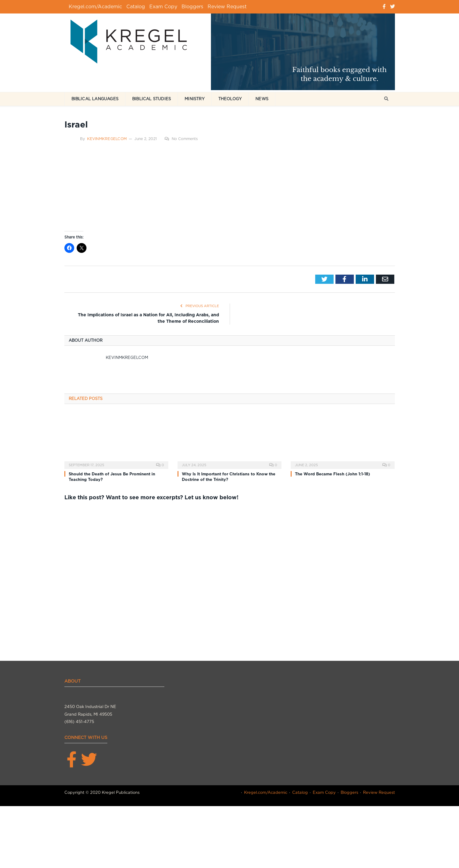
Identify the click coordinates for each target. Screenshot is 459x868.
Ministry (195, 99)
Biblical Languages (95, 99)
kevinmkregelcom (107, 139)
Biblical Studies (151, 99)
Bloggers (192, 7)
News (262, 99)
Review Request (227, 7)
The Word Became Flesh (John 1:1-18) (333, 474)
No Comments (181, 139)
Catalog (136, 7)
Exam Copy (163, 7)
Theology (230, 99)
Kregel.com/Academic (95, 7)
